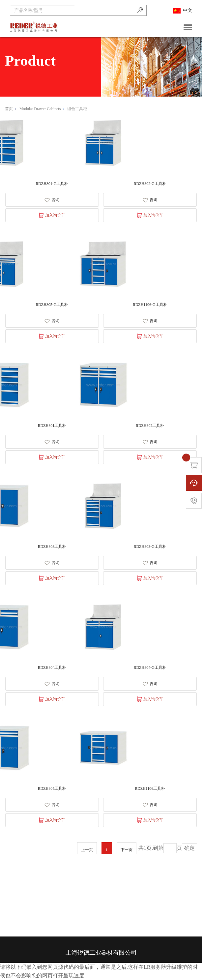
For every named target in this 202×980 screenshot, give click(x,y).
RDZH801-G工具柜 (52, 184)
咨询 (52, 200)
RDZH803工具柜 (52, 547)
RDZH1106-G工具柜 (150, 305)
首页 (11, 109)
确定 (189, 848)
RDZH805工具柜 (52, 788)
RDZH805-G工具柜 (52, 305)
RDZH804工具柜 (52, 668)
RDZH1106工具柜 (150, 788)
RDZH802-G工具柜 (150, 184)
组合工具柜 (77, 109)
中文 (182, 11)
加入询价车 (52, 215)
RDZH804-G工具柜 (150, 668)
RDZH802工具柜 (150, 426)
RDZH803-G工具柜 (150, 547)
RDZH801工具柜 (52, 426)
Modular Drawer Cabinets (42, 109)
